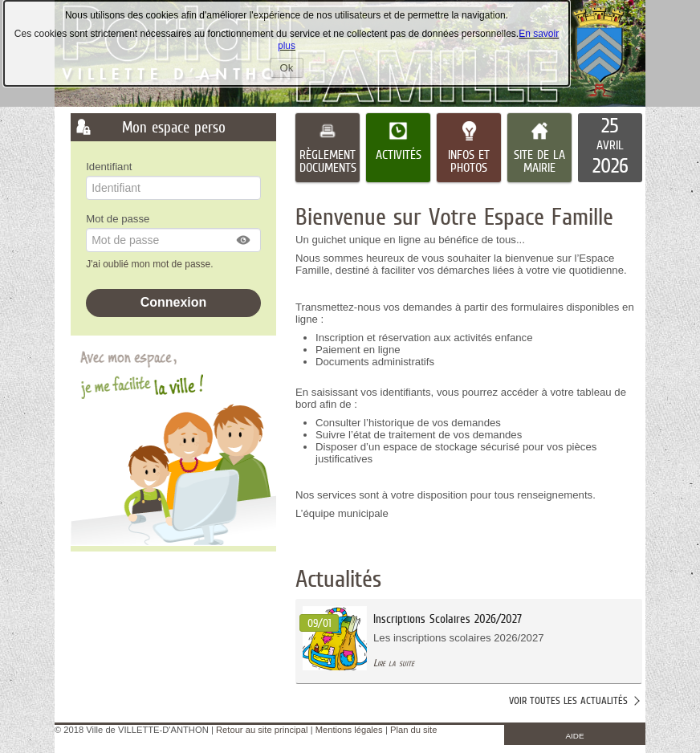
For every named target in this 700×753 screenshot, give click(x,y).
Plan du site (413, 730)
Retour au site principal (262, 730)
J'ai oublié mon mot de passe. (151, 264)
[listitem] (610, 148)
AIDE (575, 736)
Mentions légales (349, 730)
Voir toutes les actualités (568, 700)
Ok (292, 69)
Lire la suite (394, 663)
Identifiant (109, 167)
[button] (244, 240)
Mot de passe (118, 219)
